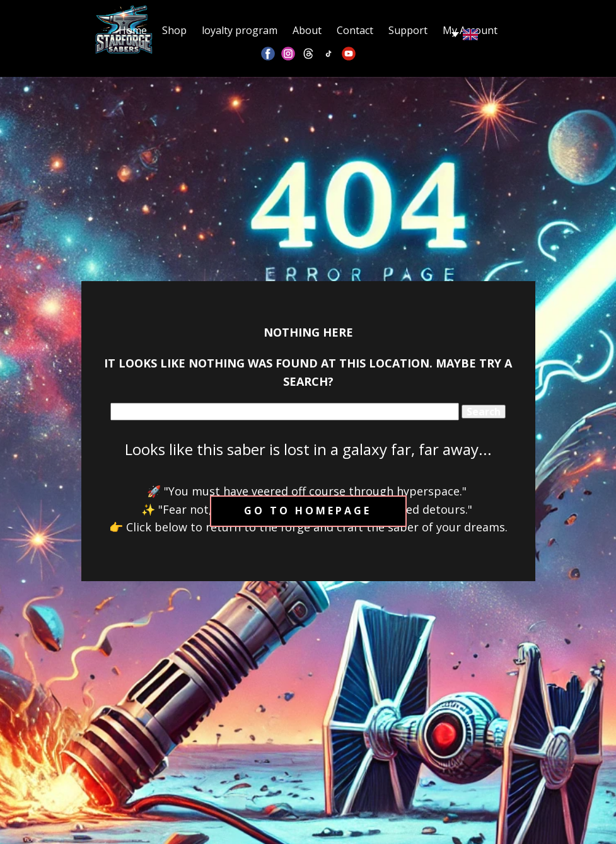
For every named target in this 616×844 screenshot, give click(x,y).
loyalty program (240, 30)
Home (133, 30)
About (307, 30)
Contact (355, 30)
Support (408, 30)
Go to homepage (308, 511)
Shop (174, 30)
